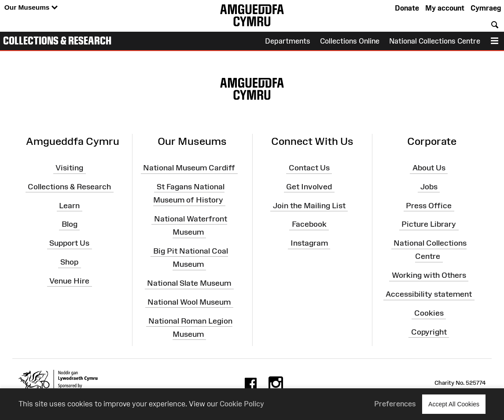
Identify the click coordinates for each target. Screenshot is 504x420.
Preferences (395, 404)
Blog (70, 224)
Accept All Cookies (454, 404)
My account (445, 8)
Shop (69, 262)
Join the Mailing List (309, 205)
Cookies (429, 313)
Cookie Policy (242, 404)
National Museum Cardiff (189, 168)
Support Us (69, 243)
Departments (288, 41)
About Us (429, 168)
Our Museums (31, 8)
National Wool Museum (189, 302)
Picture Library (429, 224)
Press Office (429, 205)
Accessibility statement (429, 294)
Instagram (309, 243)
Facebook (309, 224)
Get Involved (309, 187)
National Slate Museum (189, 283)
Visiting (69, 168)
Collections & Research (57, 41)
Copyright (429, 332)
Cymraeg (486, 8)
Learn (69, 205)
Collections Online (350, 41)
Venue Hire (69, 281)
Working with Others (429, 275)
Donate (407, 8)
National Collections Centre (435, 41)
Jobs (429, 187)
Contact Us (309, 168)
